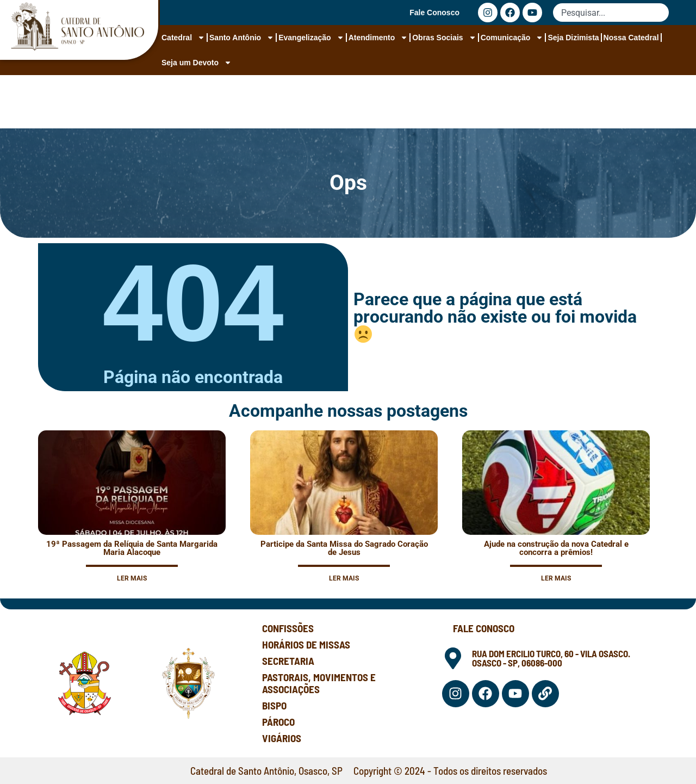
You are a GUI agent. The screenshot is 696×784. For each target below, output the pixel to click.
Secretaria (288, 661)
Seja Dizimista (573, 38)
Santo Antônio (242, 38)
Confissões (288, 628)
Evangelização (311, 38)
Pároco (278, 722)
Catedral (183, 38)
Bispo (274, 705)
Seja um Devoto (197, 63)
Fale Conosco (434, 13)
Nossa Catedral (631, 38)
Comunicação (512, 38)
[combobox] (611, 13)
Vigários (282, 738)
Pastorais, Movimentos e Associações (319, 683)
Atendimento (378, 38)
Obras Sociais (444, 38)
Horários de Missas (306, 644)
